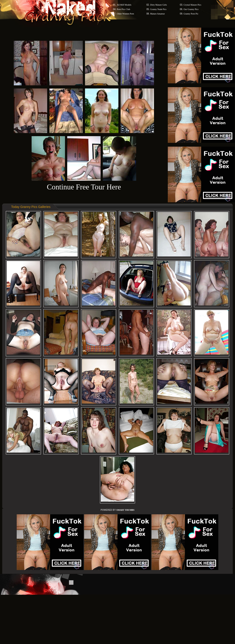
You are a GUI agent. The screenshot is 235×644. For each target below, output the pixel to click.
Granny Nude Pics (158, 9)
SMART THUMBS (125, 510)
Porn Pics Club (124, 9)
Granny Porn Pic (191, 14)
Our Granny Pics (191, 9)
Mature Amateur (158, 14)
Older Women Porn (125, 14)
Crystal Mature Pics (192, 5)
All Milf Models (124, 5)
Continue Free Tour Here (84, 187)
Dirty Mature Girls (159, 5)
